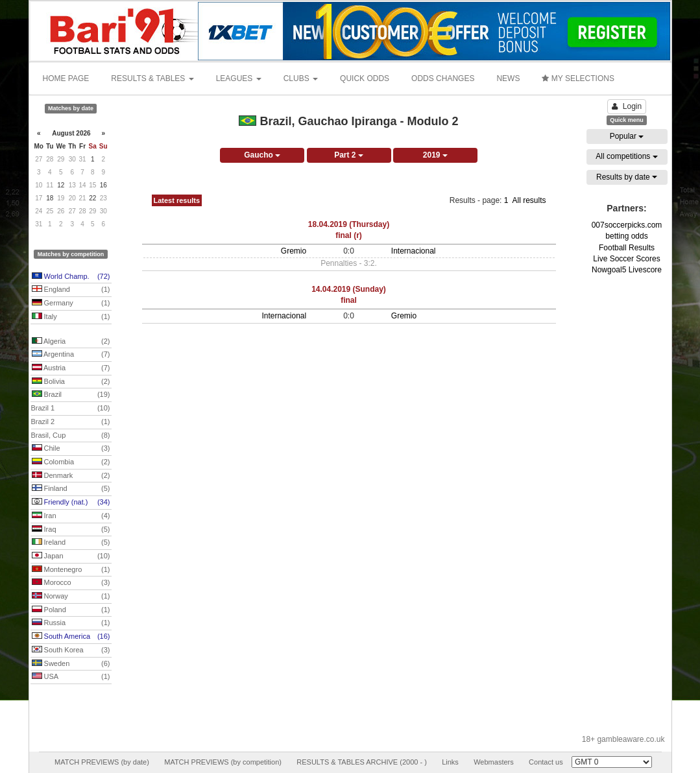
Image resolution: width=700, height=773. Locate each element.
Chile (71, 449)
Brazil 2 (71, 422)
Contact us (546, 762)
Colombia (71, 462)
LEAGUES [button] (239, 78)
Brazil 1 (71, 409)
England (71, 290)
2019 (435, 155)
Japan (71, 556)
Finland (71, 489)
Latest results (177, 200)
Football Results (627, 248)
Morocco (71, 583)
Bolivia (71, 382)
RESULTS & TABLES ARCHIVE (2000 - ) (362, 762)
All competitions (626, 156)
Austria (71, 368)
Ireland (71, 543)
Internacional (414, 251)
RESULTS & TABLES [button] (152, 78)
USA (71, 677)
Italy (71, 317)
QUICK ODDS (365, 78)
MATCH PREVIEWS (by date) (102, 762)
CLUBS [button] (301, 78)
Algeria (71, 342)
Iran (71, 516)
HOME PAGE (66, 78)
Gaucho (262, 155)
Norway (71, 597)
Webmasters (494, 762)
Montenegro (71, 570)
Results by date (627, 177)
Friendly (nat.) (71, 503)
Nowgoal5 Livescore (627, 270)
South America (71, 637)
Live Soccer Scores (626, 259)
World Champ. (71, 277)
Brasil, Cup (71, 436)
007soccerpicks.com (627, 225)
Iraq (71, 530)
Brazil (71, 395)
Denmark (71, 476)
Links (450, 762)
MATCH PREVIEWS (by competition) (223, 762)
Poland (71, 610)
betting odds (626, 236)
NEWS (508, 78)
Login (627, 106)
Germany (71, 303)
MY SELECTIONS (578, 78)
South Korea (71, 650)
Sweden (71, 664)
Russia (71, 623)
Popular (627, 136)
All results (529, 200)
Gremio (294, 251)
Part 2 (349, 155)
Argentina (71, 355)
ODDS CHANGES (443, 78)
